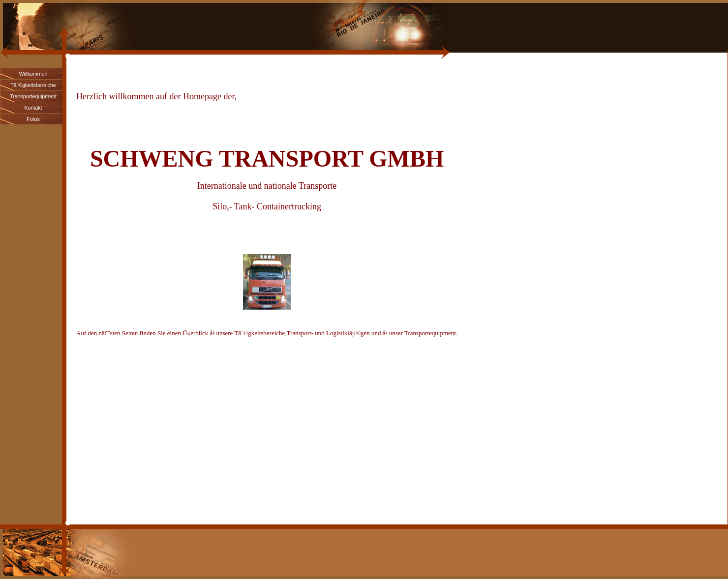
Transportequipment (33, 96)
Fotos (33, 119)
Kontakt (33, 108)
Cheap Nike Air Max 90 (106, 72)
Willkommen (33, 74)
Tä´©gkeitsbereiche (33, 85)
